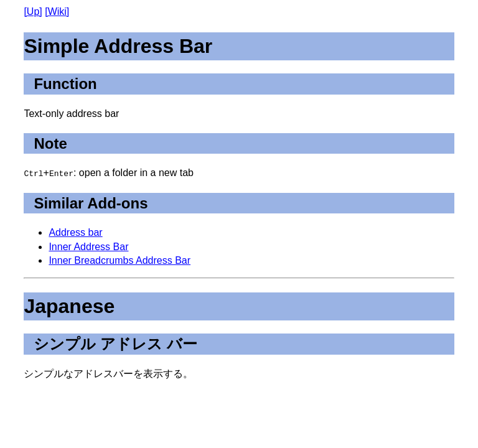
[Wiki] (57, 12)
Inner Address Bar (88, 247)
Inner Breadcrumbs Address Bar (119, 260)
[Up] (33, 12)
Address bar (75, 232)
